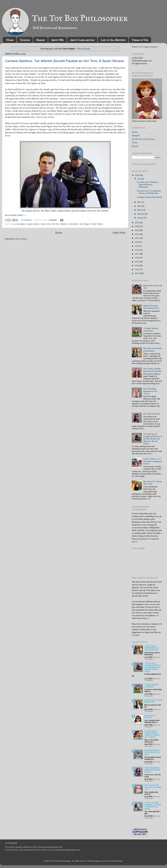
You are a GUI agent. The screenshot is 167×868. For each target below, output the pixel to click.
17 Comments (149, 680)
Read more (157, 657)
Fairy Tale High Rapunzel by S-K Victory (150, 391)
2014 (137, 266)
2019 (137, 246)
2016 (137, 258)
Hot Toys (56, 224)
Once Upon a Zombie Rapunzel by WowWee (152, 370)
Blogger (120, 861)
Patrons (25, 40)
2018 (137, 250)
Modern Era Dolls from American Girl (151, 307)
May (139, 202)
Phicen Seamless (60, 71)
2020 (137, 242)
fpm (104, 861)
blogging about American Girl (74, 123)
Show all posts (84, 49)
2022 (137, 234)
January (141, 218)
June (139, 179)
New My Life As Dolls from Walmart (153, 350)
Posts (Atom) (21, 239)
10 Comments (149, 781)
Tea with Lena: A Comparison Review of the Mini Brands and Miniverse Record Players (153, 439)
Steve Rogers (85, 224)
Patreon (135, 132)
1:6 (13, 224)
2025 (137, 223)
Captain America (33, 224)
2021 (137, 238)
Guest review (46, 224)
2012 (137, 273)
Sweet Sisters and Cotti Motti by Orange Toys (153, 787)
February (141, 214)
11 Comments (149, 764)
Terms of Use (140, 40)
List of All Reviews (113, 40)
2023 (137, 230)
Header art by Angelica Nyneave (145, 47)
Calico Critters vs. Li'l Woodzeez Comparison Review (153, 461)
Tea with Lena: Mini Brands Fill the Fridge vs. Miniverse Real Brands (153, 806)
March (140, 210)
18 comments (26, 220)
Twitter (135, 143)
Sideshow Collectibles (69, 224)
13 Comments (149, 727)
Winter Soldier (97, 224)
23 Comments (149, 711)
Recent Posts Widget (137, 822)
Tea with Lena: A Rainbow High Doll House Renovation (148, 184)
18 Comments (149, 798)
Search (40, 40)
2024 (137, 226)
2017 (137, 254)
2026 (137, 175)
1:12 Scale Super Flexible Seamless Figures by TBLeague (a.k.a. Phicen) (152, 734)
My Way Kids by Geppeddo (150, 716)
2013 (137, 269)
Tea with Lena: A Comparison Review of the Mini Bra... (149, 192)
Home (10, 40)
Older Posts (119, 233)
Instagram (136, 135)
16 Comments (149, 696)
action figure (20, 224)
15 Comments (149, 746)
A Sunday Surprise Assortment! (149, 197)
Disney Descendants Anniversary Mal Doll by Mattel (152, 770)
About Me (57, 40)
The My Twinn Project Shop (143, 139)
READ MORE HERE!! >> (16, 215)
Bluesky (135, 146)
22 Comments (149, 818)
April (140, 206)
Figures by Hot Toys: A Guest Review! (65, 61)
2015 (137, 262)
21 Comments (149, 659)
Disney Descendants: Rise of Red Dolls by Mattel (152, 752)
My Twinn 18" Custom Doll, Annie (153, 483)
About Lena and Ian (82, 40)
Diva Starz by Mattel (152, 414)
